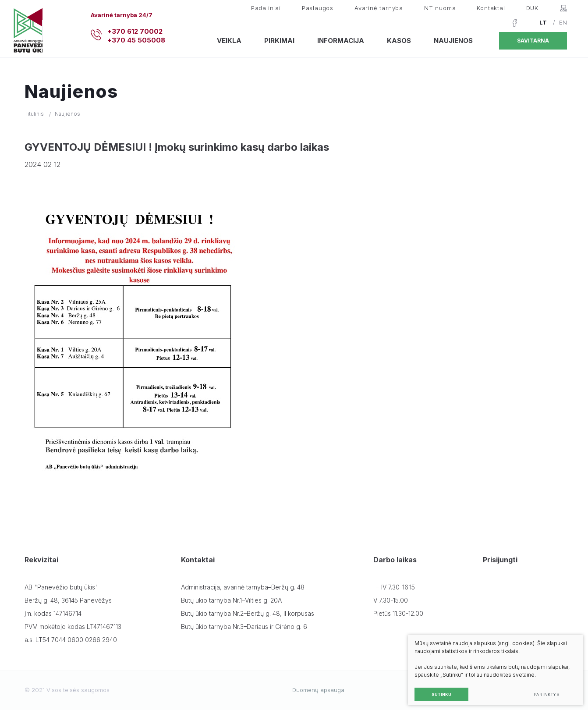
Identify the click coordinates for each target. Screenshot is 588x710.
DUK (532, 8)
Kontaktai (491, 8)
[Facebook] (515, 23)
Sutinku (437, 690)
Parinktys (543, 690)
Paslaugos (318, 8)
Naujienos (453, 41)
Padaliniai (266, 8)
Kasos (399, 41)
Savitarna (533, 41)
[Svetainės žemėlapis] (564, 8)
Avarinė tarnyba (379, 8)
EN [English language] (563, 22)
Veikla (229, 41)
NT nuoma (440, 8)
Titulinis (34, 114)
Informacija (341, 41)
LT (543, 22)
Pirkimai (279, 41)
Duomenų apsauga (318, 690)
